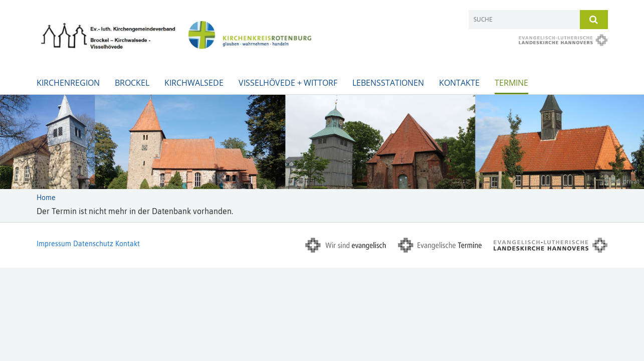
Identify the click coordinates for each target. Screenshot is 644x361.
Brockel (132, 83)
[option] (322, 142)
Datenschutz (93, 244)
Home (46, 198)
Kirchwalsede (194, 83)
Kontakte (459, 83)
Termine (511, 83)
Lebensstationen (388, 83)
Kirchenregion (68, 83)
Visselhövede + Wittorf (288, 83)
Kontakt (128, 244)
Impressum (54, 244)
